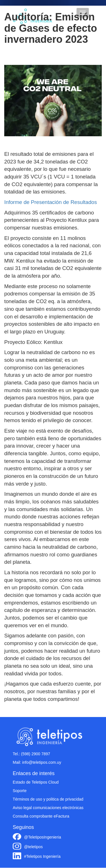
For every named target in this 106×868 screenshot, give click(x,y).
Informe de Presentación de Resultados (51, 202)
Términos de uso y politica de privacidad (48, 799)
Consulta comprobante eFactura (41, 816)
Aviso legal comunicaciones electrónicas (48, 808)
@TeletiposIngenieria (43, 837)
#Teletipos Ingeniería (42, 856)
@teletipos (33, 847)
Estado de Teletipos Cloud (36, 782)
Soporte (20, 791)
